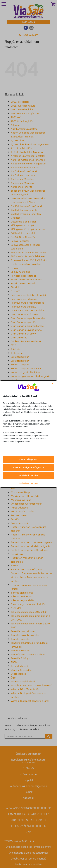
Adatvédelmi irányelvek (28, 483)
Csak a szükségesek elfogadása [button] (28, 467)
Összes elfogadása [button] (28, 459)
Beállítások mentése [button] (28, 475)
